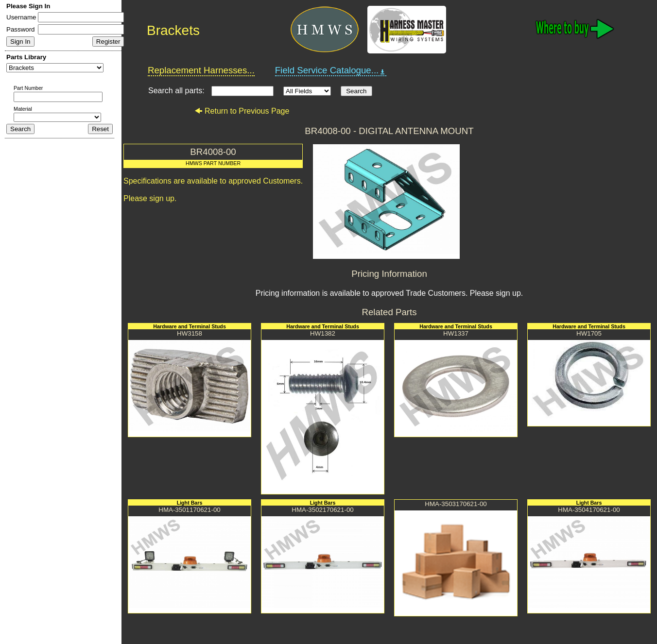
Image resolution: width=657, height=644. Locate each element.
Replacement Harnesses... (201, 70)
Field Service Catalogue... (331, 70)
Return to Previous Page (242, 111)
